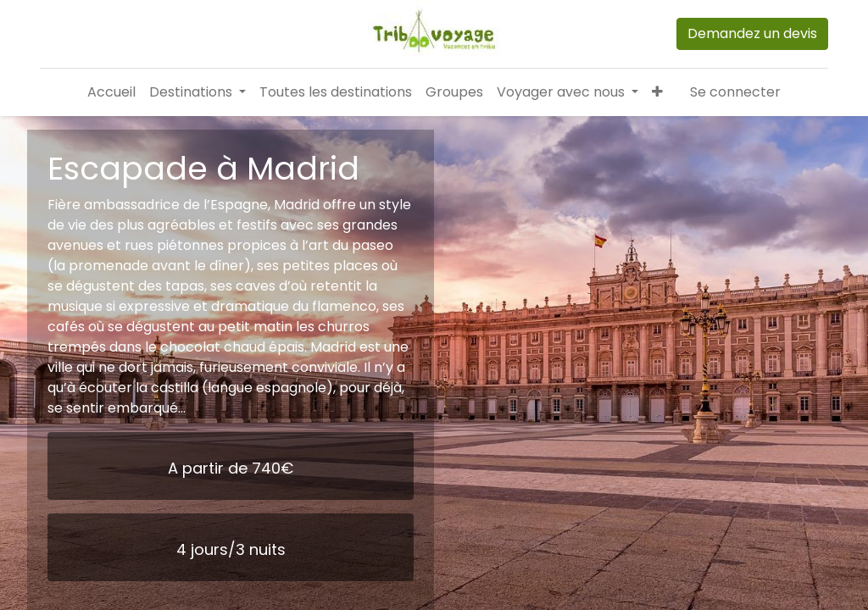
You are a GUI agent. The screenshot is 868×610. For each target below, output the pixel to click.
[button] (657, 92)
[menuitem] (111, 92)
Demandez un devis (752, 33)
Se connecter (735, 92)
